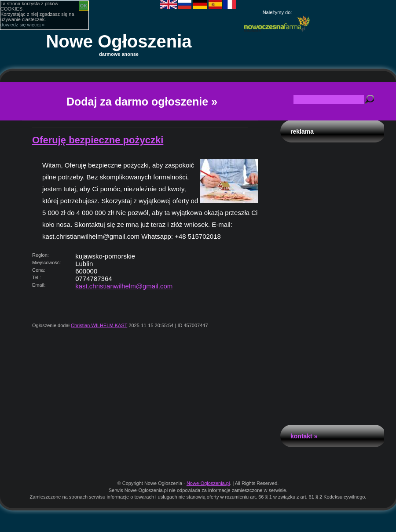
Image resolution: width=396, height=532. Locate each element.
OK (84, 6)
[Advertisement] (332, 281)
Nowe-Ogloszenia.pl (208, 483)
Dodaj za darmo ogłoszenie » (142, 102)
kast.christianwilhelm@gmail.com (124, 286)
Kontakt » (304, 436)
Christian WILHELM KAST (99, 325)
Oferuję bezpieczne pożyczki (98, 140)
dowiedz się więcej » (22, 25)
